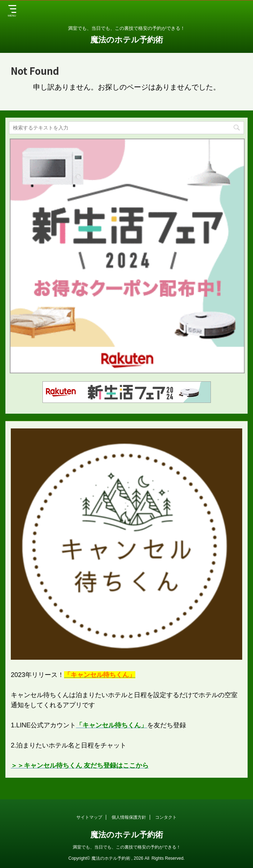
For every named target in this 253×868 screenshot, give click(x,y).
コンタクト (166, 817)
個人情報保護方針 (129, 817)
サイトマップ (89, 817)
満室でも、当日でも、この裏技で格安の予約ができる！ (127, 847)
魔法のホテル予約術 (127, 40)
